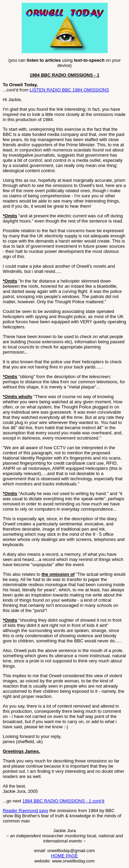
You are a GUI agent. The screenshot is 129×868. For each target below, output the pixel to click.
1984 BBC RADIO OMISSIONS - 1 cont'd (63, 801)
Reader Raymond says (25, 811)
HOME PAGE (65, 856)
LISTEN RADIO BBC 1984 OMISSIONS (69, 90)
